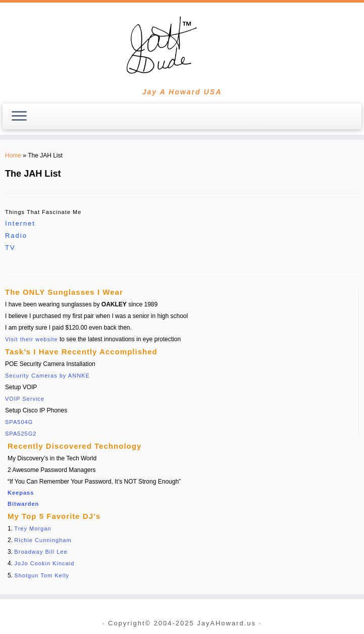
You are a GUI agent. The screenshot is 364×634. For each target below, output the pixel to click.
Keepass (21, 493)
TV (10, 248)
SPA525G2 (21, 434)
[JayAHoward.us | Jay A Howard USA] (182, 45)
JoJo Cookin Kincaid (44, 563)
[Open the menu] (19, 117)
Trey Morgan (33, 529)
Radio (16, 235)
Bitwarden (23, 504)
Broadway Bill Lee (41, 552)
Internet (20, 223)
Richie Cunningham (43, 540)
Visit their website (32, 339)
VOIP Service (25, 399)
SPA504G (19, 422)
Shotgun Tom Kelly (42, 575)
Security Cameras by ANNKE (47, 376)
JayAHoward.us (226, 624)
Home (13, 155)
